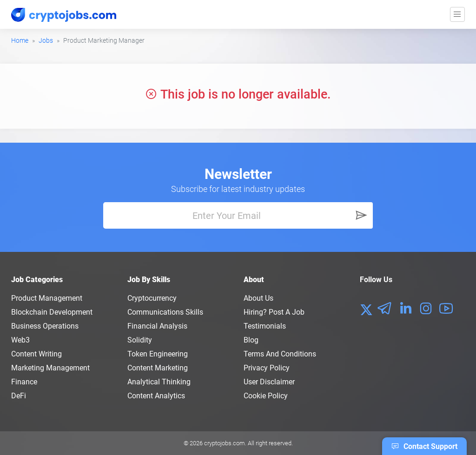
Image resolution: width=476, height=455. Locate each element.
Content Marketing (158, 368)
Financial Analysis (157, 326)
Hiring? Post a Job (274, 312)
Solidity (140, 340)
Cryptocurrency (152, 298)
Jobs (46, 40)
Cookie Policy (266, 396)
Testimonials (265, 326)
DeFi (19, 396)
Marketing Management (50, 368)
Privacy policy (267, 368)
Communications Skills (165, 312)
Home (20, 40)
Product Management (47, 298)
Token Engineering (158, 354)
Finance (24, 382)
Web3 (20, 340)
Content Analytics (156, 396)
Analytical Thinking (159, 382)
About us (258, 298)
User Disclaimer (269, 382)
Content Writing (36, 354)
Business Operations (45, 326)
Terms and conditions (280, 354)
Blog (251, 340)
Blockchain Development (52, 312)
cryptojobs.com (225, 443)
